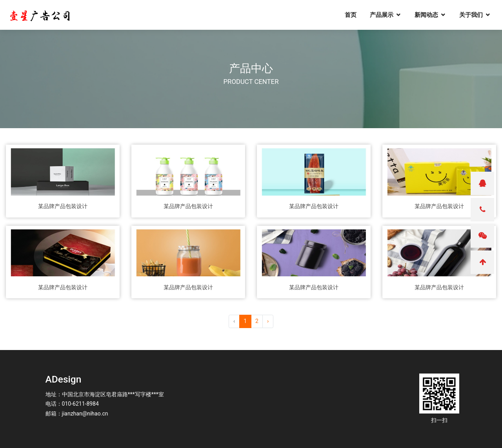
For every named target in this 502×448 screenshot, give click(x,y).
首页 (355, 16)
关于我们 (475, 16)
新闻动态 (431, 16)
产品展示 (386, 16)
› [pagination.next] (268, 321)
